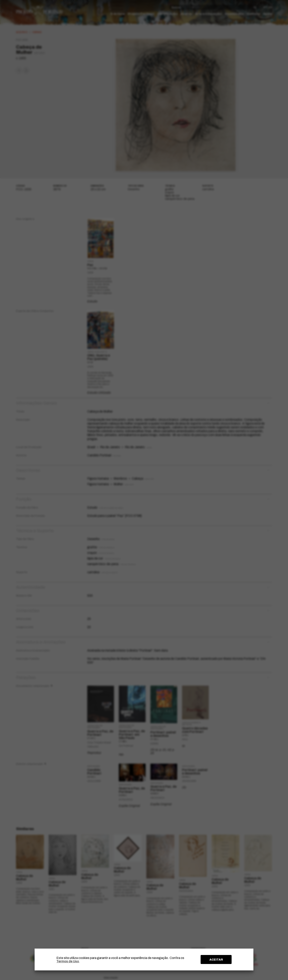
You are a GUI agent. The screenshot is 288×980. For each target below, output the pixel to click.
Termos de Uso (68, 961)
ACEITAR (216, 960)
